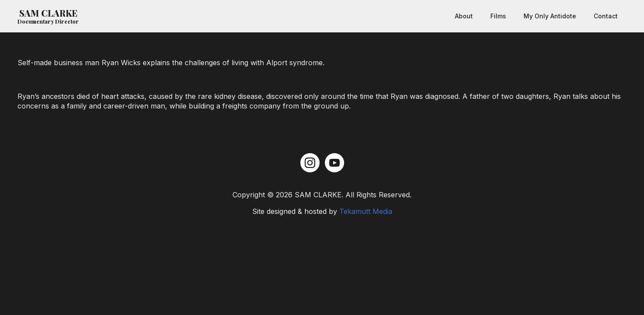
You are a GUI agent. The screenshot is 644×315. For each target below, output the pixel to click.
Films (498, 16)
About (464, 16)
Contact (606, 16)
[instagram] (310, 163)
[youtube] (334, 163)
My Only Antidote (550, 16)
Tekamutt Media (366, 211)
